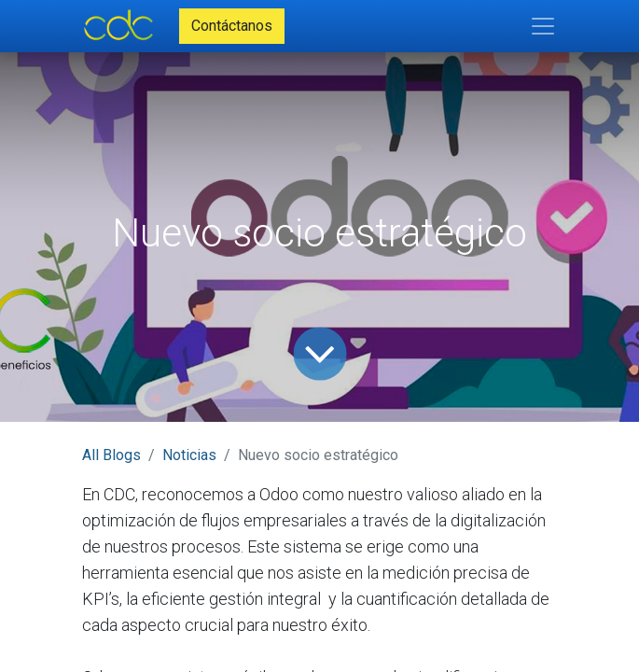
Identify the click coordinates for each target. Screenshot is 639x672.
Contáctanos (232, 26)
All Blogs (111, 455)
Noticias (189, 455)
